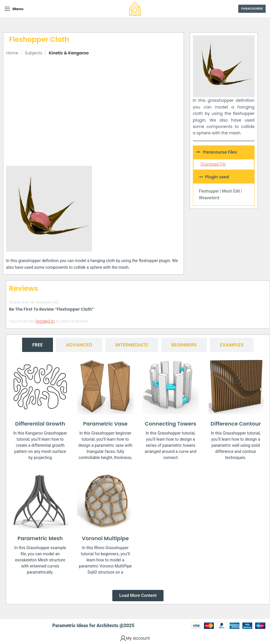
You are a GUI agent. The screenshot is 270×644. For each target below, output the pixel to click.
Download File (213, 164)
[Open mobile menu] (14, 9)
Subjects (33, 53)
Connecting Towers (171, 424)
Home (12, 53)
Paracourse (252, 8)
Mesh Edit (231, 191)
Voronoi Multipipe (105, 538)
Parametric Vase (105, 424)
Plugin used (217, 177)
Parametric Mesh (40, 538)
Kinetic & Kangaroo (69, 53)
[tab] (38, 345)
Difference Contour (236, 424)
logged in (45, 321)
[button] (224, 177)
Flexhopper (209, 191)
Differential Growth (40, 424)
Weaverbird (209, 198)
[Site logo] (135, 8)
